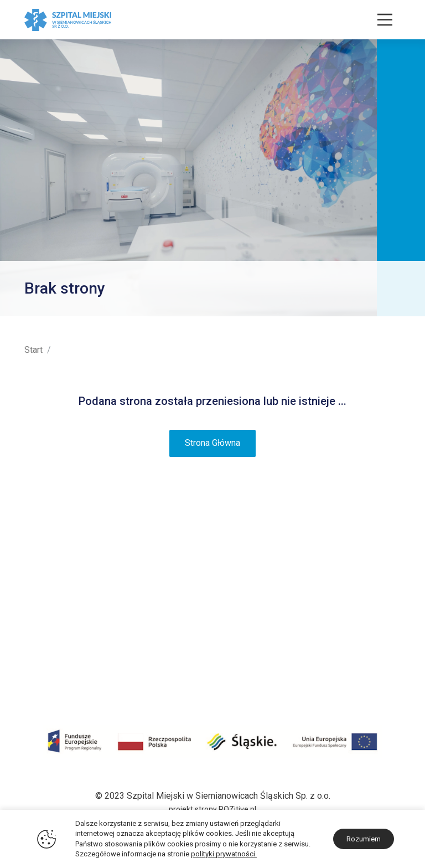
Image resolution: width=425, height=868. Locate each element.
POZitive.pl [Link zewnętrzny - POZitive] (237, 809)
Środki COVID (51, 617)
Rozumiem (364, 839)
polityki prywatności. (224, 854)
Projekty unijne (53, 602)
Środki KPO (47, 631)
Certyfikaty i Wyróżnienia (72, 587)
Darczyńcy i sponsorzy (69, 646)
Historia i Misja (53, 558)
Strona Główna (212, 443)
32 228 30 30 (375, 652)
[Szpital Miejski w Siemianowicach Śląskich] (68, 19)
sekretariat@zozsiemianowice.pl (337, 681)
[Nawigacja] (385, 20)
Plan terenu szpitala (63, 573)
